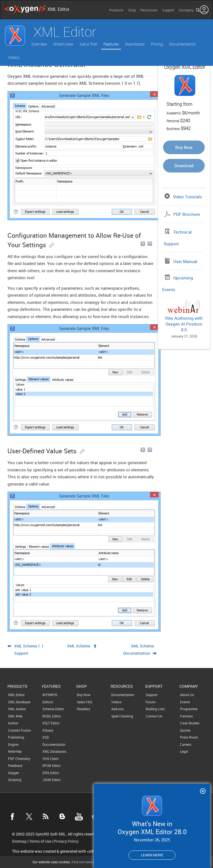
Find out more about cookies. (93, 862)
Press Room (189, 737)
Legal (184, 751)
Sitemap (19, 841)
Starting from (179, 104)
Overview (39, 44)
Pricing (157, 44)
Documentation (182, 44)
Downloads (135, 44)
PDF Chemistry (19, 759)
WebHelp (15, 751)
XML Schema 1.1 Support (29, 650)
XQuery (48, 730)
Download (184, 166)
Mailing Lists (155, 709)
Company (186, 10)
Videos (14, 57)
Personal (178, 121)
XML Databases (54, 751)
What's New (63, 44)
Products (116, 10)
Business (178, 129)
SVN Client (50, 759)
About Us (187, 695)
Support (168, 10)
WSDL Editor (52, 716)
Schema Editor (53, 709)
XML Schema (79, 646)
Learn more (152, 855)
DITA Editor (51, 773)
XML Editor (16, 695)
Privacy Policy (66, 841)
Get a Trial (88, 44)
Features (111, 44)
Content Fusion (20, 730)
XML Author (17, 709)
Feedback (15, 766)
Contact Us (154, 716)
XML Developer (19, 702)
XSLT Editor (51, 723)
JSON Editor (52, 780)
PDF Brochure (187, 214)
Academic (183, 113)
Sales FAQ (84, 702)
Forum (150, 702)
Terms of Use (40, 841)
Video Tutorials (187, 197)
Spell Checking (122, 716)
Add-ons (117, 709)
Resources (149, 10)
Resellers (83, 709)
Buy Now (184, 147)
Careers (186, 744)
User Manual (185, 261)
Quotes (185, 730)
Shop (132, 10)
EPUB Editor (52, 766)
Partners (186, 716)
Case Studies (190, 723)
